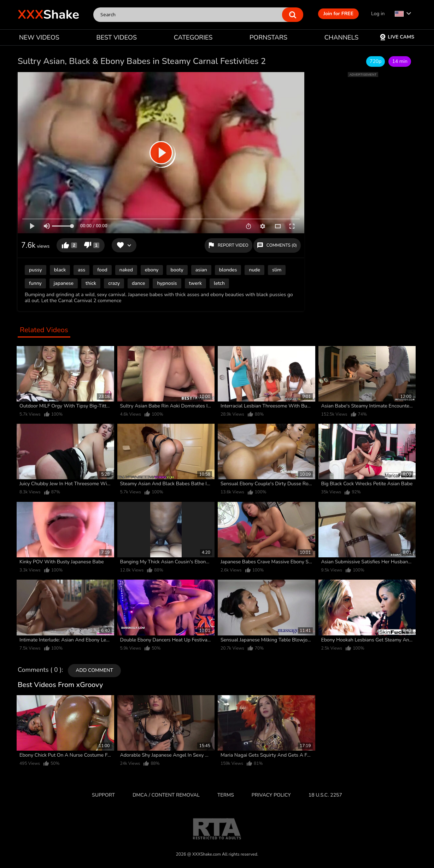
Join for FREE (338, 14)
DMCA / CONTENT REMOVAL (166, 795)
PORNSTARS (268, 37)
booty (177, 270)
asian (201, 270)
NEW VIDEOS (39, 37)
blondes (228, 270)
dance (139, 283)
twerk (196, 283)
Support (103, 795)
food (102, 270)
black (60, 270)
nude (254, 270)
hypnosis (167, 283)
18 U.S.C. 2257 (325, 795)
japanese (64, 283)
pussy (36, 270)
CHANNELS (342, 37)
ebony (152, 270)
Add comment (94, 670)
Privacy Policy (271, 795)
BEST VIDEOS (117, 37)
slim (277, 270)
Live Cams (397, 37)
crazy (114, 283)
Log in (378, 14)
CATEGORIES (193, 37)
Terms (226, 795)
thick (91, 283)
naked (126, 270)
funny (35, 283)
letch (219, 283)
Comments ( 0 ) (40, 670)
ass (81, 270)
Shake (48, 15)
